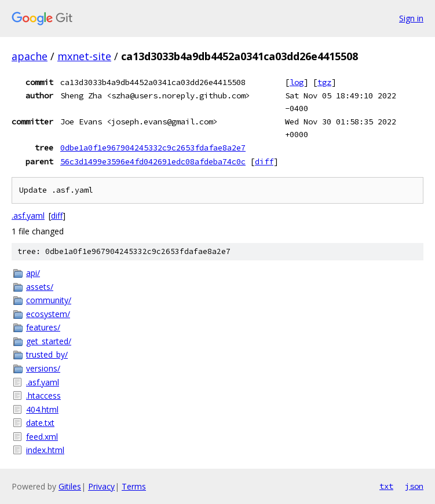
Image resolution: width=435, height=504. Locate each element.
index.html (45, 450)
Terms (134, 486)
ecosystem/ (48, 314)
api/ (33, 273)
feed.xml (42, 437)
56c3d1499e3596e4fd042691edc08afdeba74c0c (153, 161)
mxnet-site (84, 56)
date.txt (40, 423)
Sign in (411, 18)
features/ (43, 327)
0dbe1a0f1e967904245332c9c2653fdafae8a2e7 (153, 148)
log (297, 82)
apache (30, 56)
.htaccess (43, 396)
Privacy (101, 486)
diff (264, 161)
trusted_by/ (47, 354)
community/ (49, 300)
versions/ (43, 368)
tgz (324, 82)
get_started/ (49, 341)
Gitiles (70, 486)
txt (386, 486)
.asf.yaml (28, 216)
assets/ (40, 287)
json (414, 486)
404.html (42, 409)
